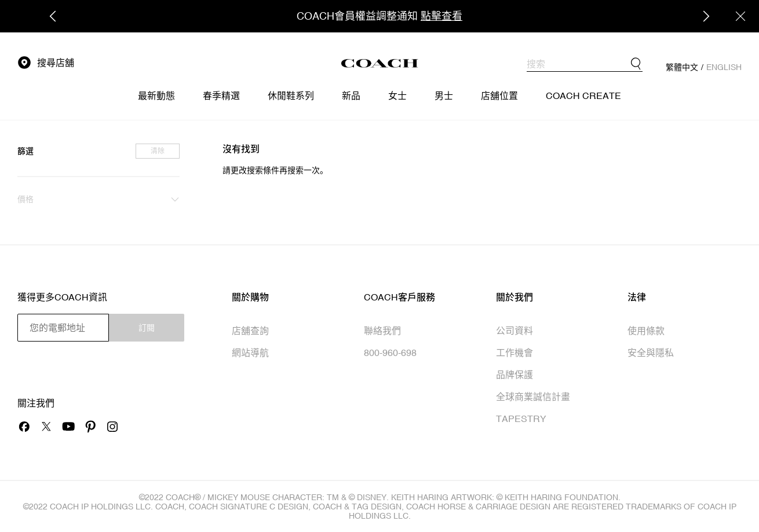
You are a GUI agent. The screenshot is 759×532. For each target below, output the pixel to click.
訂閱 (147, 328)
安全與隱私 (651, 353)
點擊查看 (441, 16)
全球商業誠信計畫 (533, 397)
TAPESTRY (521, 419)
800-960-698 (390, 353)
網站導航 (250, 353)
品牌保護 (514, 375)
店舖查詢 (250, 331)
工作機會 (514, 353)
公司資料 (514, 331)
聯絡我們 (382, 331)
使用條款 (646, 331)
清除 (158, 151)
